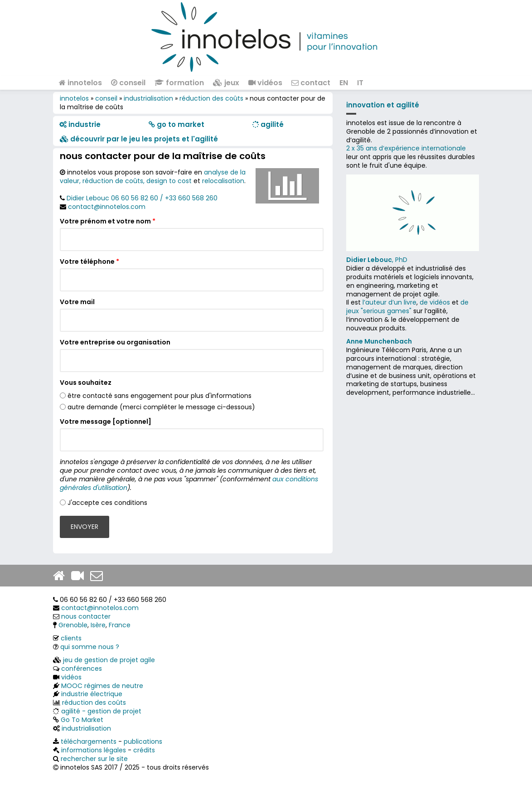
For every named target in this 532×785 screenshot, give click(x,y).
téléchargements (89, 741)
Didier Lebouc (88, 198)
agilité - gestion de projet (101, 711)
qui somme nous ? (90, 647)
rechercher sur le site (94, 759)
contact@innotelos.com (107, 207)
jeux (226, 83)
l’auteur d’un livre (389, 302)
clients (71, 638)
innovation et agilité (383, 105)
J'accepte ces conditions (107, 503)
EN (344, 83)
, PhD (377, 260)
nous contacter (86, 616)
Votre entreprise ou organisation (115, 342)
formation (179, 83)
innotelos (80, 83)
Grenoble (73, 625)
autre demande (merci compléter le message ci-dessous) (161, 407)
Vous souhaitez (86, 383)
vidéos (265, 83)
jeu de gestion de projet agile (109, 660)
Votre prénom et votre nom (108, 221)
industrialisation (148, 98)
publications (143, 741)
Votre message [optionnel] (106, 422)
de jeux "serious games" (407, 307)
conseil (128, 83)
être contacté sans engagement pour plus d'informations (160, 396)
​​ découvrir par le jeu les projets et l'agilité (139, 139)
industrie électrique (92, 694)
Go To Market (82, 720)
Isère (98, 625)
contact (311, 83)
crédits (144, 750)
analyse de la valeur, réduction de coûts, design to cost (153, 177)
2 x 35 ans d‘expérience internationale (406, 148)
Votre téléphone (89, 262)
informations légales (94, 750)
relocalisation (223, 181)
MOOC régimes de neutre (102, 686)
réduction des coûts (211, 98)
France (120, 625)
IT (360, 83)
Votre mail (77, 302)
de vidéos (435, 302)
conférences (82, 669)
